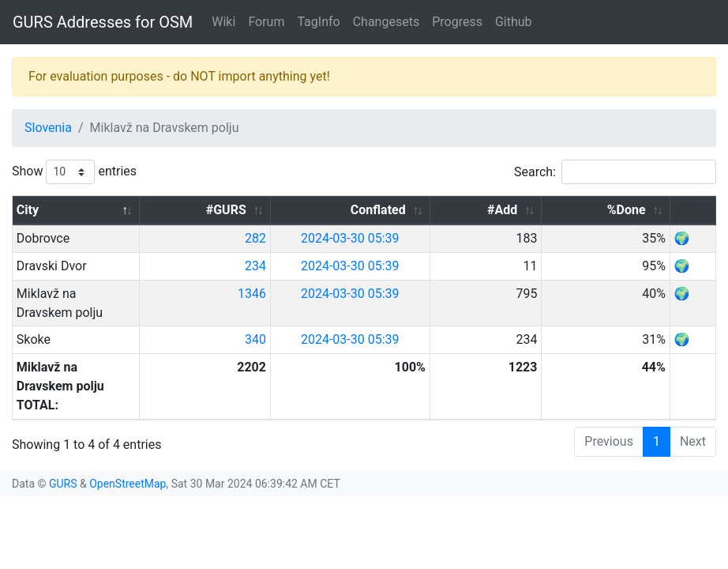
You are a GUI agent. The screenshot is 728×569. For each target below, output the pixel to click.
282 (360, 238)
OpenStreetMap (128, 427)
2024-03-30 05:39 (446, 238)
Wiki (223, 22)
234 (360, 266)
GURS (63, 427)
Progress (457, 22)
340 (360, 320)
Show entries (74, 172)
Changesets (386, 22)
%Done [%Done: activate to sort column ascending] (640, 210)
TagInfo (318, 22)
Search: (615, 172)
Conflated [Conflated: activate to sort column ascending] (465, 210)
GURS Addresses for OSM (103, 22)
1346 (357, 294)
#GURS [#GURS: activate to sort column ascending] (330, 210)
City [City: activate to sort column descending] (28, 210)
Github (514, 22)
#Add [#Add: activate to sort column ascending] (555, 210)
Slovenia (48, 128)
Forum (266, 22)
